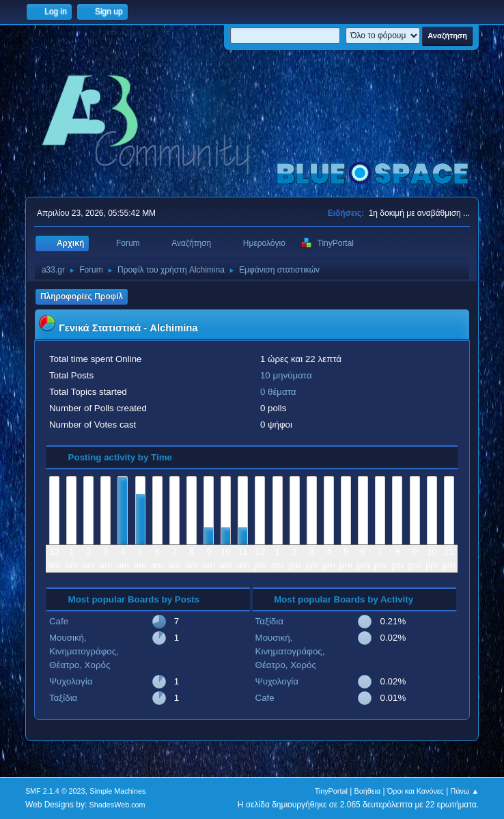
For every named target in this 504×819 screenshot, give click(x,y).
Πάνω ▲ (465, 791)
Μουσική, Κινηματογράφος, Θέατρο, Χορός (84, 651)
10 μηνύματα (286, 375)
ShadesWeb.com (117, 805)
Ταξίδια (63, 698)
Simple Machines (117, 791)
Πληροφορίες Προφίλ (82, 296)
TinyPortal (331, 791)
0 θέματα (278, 392)
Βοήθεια (368, 791)
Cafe (59, 621)
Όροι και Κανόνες (416, 791)
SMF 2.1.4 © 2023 (55, 791)
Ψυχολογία (71, 681)
